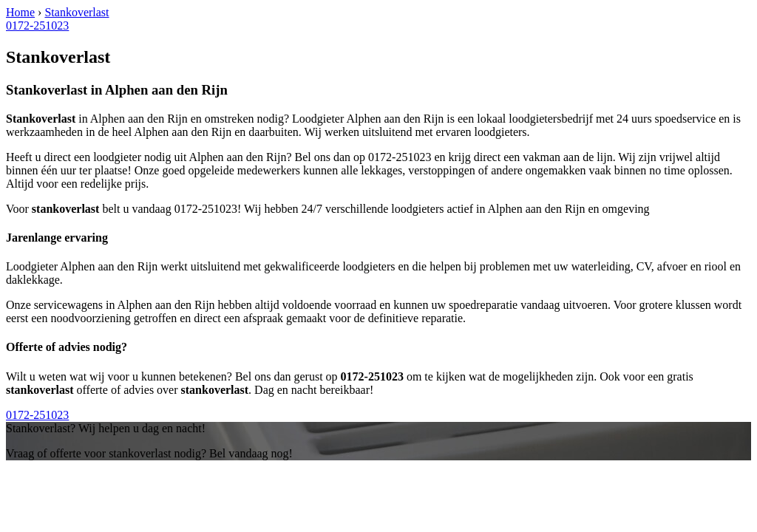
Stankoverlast (77, 12)
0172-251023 (37, 25)
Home (20, 12)
